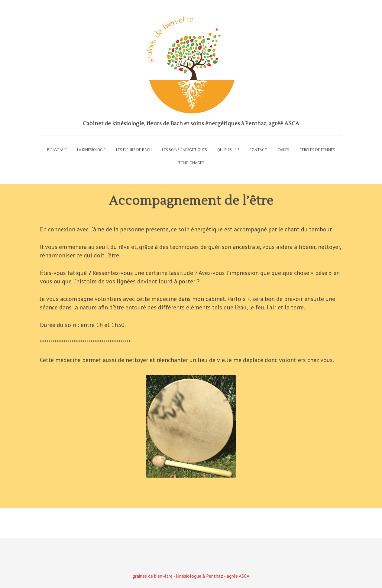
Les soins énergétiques (185, 150)
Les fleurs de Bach (134, 150)
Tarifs (283, 150)
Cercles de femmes (317, 150)
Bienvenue (57, 150)
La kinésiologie (91, 150)
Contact (258, 150)
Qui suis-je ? (228, 150)
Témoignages (191, 163)
